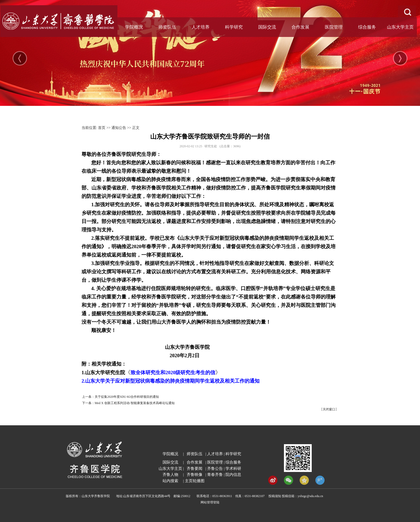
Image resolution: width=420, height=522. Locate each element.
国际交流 (267, 27)
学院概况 (134, 27)
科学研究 (234, 27)
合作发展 (300, 27)
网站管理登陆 (210, 502)
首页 (102, 128)
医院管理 (334, 27)
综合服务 (367, 27)
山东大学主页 (400, 27)
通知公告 (119, 128)
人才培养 (201, 27)
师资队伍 (167, 27)
